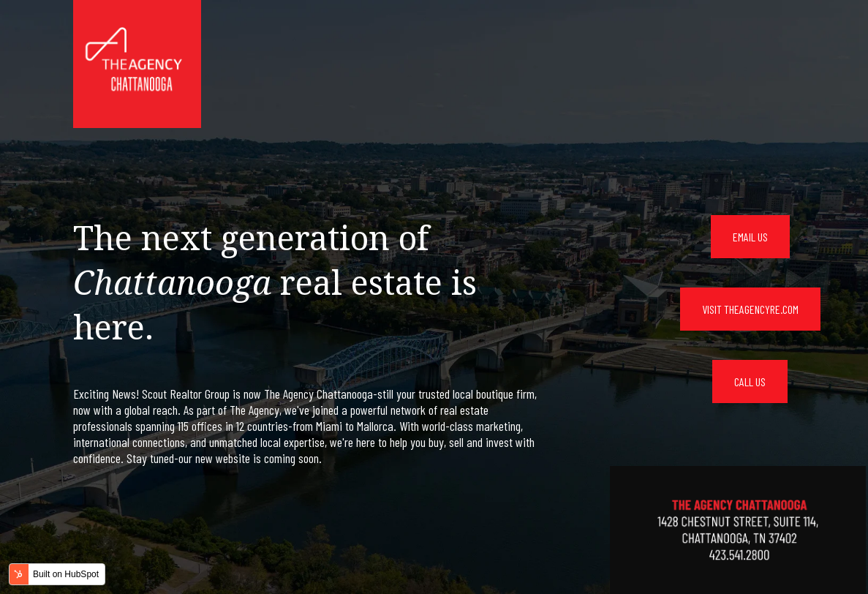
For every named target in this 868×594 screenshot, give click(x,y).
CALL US (750, 381)
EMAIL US (750, 237)
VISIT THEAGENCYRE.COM (750, 309)
